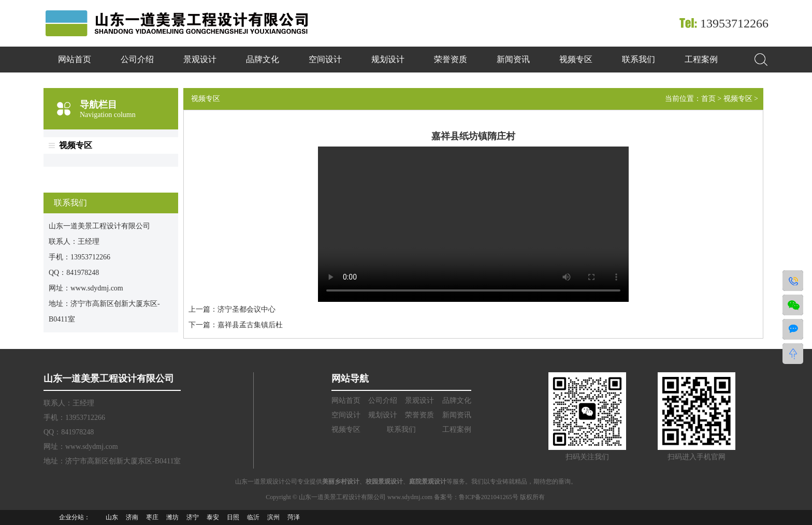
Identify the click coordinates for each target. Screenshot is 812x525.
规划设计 (388, 59)
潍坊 (172, 517)
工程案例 (701, 59)
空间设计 (325, 59)
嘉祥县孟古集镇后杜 (250, 325)
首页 (708, 99)
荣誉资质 (451, 59)
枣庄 (152, 517)
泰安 (213, 517)
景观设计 (200, 59)
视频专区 (576, 59)
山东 (112, 517)
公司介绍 (137, 59)
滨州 (273, 517)
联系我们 (639, 59)
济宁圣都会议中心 (247, 309)
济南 (132, 517)
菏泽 (294, 517)
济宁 (193, 517)
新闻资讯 (513, 59)
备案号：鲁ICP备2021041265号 (477, 497)
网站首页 (75, 59)
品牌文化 (263, 59)
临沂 (253, 517)
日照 (233, 517)
